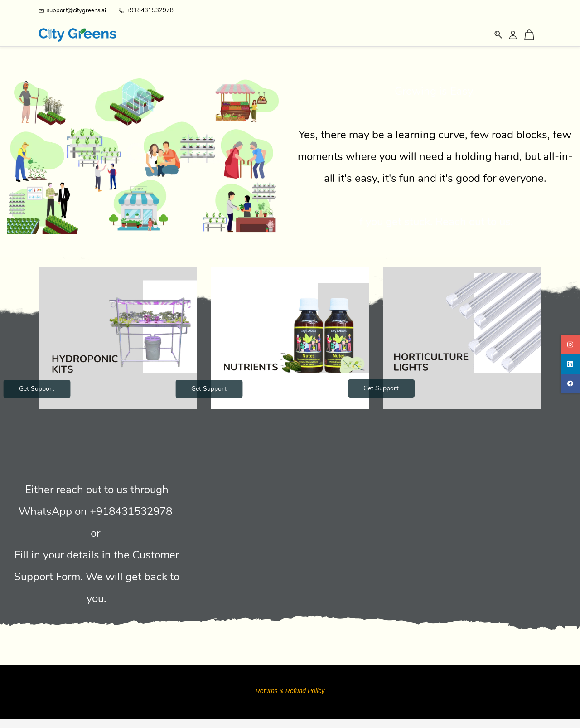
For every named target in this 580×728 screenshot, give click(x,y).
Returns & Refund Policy (290, 691)
